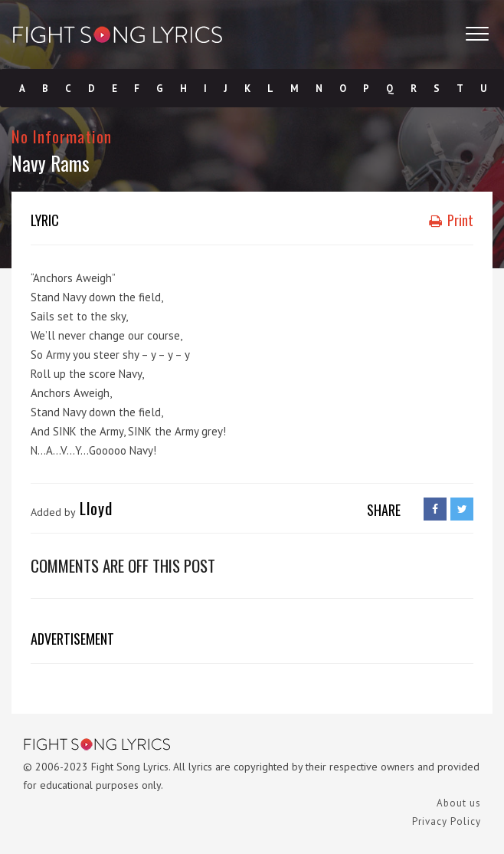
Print (451, 220)
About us (459, 803)
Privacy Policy (447, 821)
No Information (62, 136)
